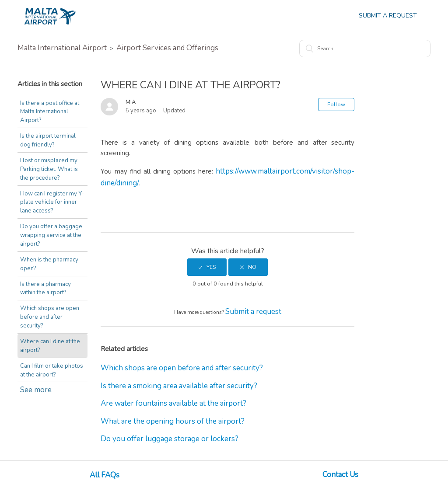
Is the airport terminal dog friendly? (47, 140)
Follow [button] (336, 104)
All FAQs (105, 475)
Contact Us (340, 475)
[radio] (207, 267)
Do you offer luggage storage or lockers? (170, 439)
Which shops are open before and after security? (52, 311)
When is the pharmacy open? (49, 263)
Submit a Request (388, 16)
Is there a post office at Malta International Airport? (49, 112)
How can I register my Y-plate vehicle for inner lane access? (51, 201)
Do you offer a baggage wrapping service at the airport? (51, 234)
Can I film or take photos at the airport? (51, 359)
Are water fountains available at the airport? (173, 403)
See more (36, 379)
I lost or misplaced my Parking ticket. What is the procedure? (49, 169)
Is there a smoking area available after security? (179, 386)
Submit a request (253, 312)
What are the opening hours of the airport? (173, 421)
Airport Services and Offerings (167, 48)
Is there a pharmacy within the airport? (45, 287)
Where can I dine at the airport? (49, 335)
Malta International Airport (62, 48)
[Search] (365, 49)
